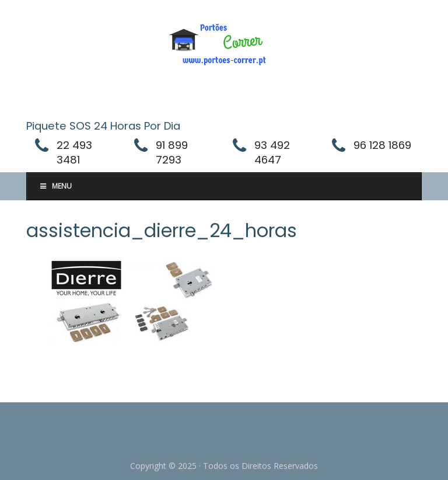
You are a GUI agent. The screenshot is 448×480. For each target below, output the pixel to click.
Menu (55, 186)
